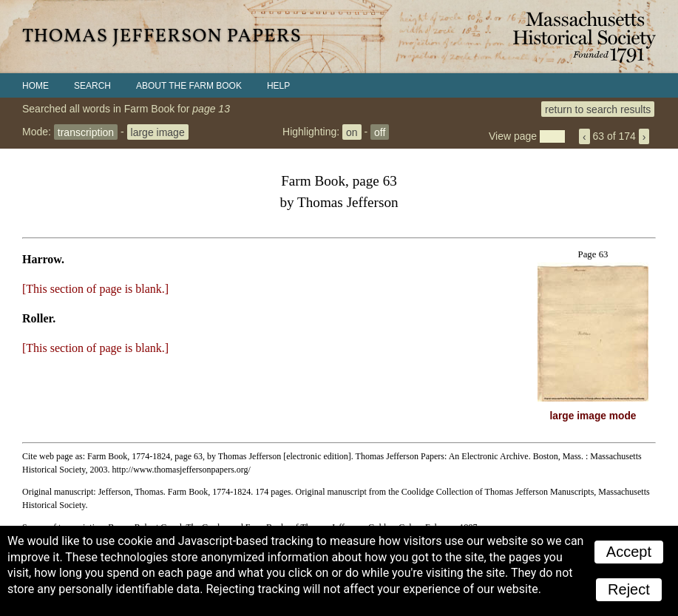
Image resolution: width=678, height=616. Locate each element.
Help (278, 86)
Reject (629, 589)
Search (92, 86)
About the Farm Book (189, 86)
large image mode (593, 416)
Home (35, 86)
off (380, 132)
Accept (629, 552)
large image (158, 132)
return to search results (598, 109)
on (352, 132)
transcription (86, 132)
